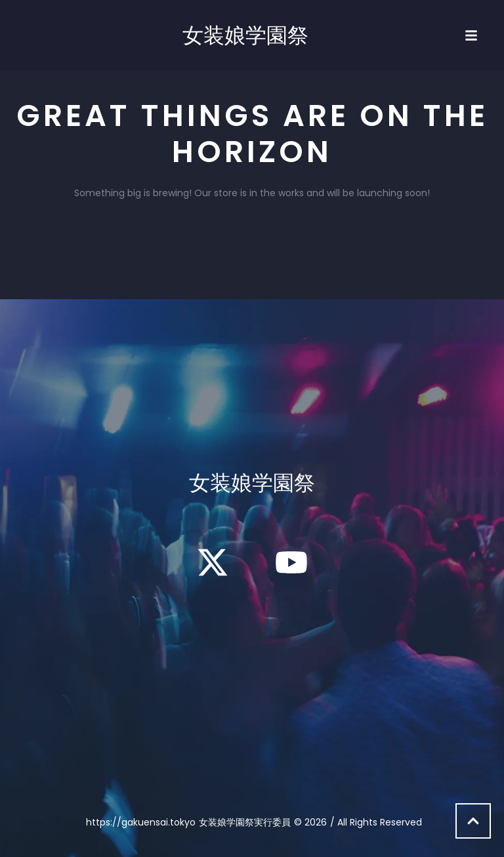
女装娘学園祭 (245, 35)
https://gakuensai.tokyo (141, 822)
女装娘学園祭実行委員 (245, 822)
